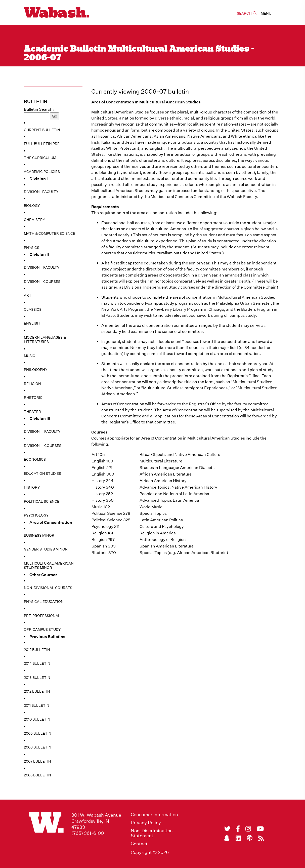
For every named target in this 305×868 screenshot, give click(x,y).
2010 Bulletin (37, 719)
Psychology (36, 515)
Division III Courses (43, 446)
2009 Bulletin (38, 733)
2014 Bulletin (37, 663)
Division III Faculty (42, 431)
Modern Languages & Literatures (45, 340)
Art (28, 295)
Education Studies (42, 474)
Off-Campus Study (42, 629)
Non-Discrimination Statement (152, 833)
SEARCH (247, 13)
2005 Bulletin (37, 775)
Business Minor (39, 535)
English (32, 323)
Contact (139, 844)
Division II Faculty (42, 267)
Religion (32, 384)
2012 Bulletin (37, 691)
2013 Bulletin (37, 678)
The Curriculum (40, 158)
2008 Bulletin (38, 747)
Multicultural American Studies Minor (49, 566)
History (32, 487)
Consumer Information (154, 815)
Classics (33, 309)
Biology (32, 206)
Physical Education (44, 602)
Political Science (42, 501)
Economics (35, 459)
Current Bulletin (42, 130)
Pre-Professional (42, 616)
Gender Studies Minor (46, 549)
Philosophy (36, 370)
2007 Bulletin (37, 761)
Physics (32, 248)
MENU (270, 13)
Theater (32, 412)
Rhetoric (33, 398)
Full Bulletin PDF (42, 144)
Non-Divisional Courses (48, 588)
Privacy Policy (146, 823)
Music (30, 356)
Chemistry (34, 220)
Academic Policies (42, 172)
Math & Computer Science (50, 233)
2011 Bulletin (37, 705)
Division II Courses (42, 282)
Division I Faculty (41, 192)
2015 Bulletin (37, 650)
